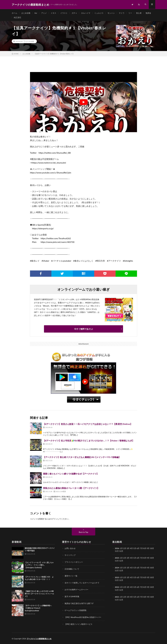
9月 (148, 558)
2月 (125, 549)
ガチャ (74, 13)
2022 (117, 587)
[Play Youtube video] (83, 103)
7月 (142, 558)
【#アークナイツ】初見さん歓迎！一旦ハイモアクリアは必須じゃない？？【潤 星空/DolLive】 (88, 425)
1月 (121, 549)
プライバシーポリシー (74, 563)
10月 (152, 558)
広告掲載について (72, 569)
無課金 (148, 13)
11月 (117, 561)
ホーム (14, 13)
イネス (53, 13)
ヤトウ (122, 13)
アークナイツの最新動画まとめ (39, 638)
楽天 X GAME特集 (72, 596)
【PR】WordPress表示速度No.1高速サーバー (83, 617)
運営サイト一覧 (71, 576)
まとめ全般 (26, 13)
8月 (145, 558)
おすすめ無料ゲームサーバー (76, 590)
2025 (117, 558)
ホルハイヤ (86, 13)
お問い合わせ (70, 549)
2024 (117, 568)
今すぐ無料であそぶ (83, 330)
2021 (117, 597)
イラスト (64, 13)
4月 (132, 549)
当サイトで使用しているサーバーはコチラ (82, 583)
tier (36, 13)
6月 (138, 558)
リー (130, 13)
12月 (121, 561)
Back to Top (83, 533)
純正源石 (17, 18)
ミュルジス (99, 13)
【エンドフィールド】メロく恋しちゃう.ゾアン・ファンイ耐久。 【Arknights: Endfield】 (39, 566)
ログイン (54, 519)
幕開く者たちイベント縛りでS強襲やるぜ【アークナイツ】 (71, 474)
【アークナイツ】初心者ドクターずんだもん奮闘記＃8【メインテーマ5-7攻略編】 (82, 458)
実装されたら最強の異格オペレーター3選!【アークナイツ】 (71, 489)
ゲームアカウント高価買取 (76, 610)
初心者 (139, 13)
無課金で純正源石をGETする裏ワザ (79, 603)
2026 (117, 549)
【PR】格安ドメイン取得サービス (78, 624)
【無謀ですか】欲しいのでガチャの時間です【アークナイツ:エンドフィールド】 (39, 594)
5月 (135, 549)
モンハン (111, 13)
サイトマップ (70, 556)
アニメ (44, 13)
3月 (128, 549)
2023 (117, 578)
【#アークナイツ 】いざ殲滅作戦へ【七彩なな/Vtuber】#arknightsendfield (38, 609)
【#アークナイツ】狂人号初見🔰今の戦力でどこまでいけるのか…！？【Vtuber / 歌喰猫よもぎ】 (89, 441)
